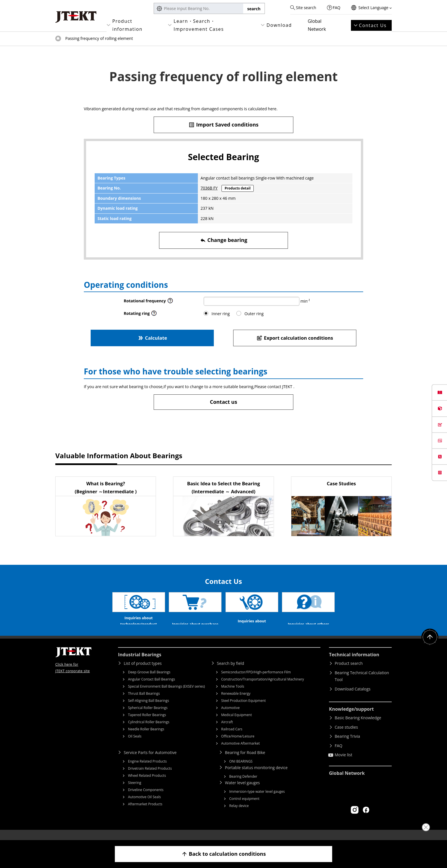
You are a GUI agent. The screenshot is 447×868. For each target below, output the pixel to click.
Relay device (239, 814)
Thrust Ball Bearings (144, 702)
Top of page (58, 38)
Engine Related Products (147, 770)
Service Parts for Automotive (150, 761)
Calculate (152, 338)
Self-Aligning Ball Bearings (149, 709)
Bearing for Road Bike (245, 761)
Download (279, 25)
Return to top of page (430, 646)
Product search (349, 672)
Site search (306, 8)
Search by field (230, 672)
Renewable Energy (236, 702)
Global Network (317, 25)
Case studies (346, 736)
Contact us (223, 402)
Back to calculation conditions (224, 854)
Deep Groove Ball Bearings (149, 681)
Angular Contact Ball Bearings (152, 688)
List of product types (143, 672)
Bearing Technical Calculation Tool (362, 685)
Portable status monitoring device (256, 776)
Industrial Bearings (140, 663)
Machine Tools (233, 695)
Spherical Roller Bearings (148, 716)
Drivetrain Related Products (150, 777)
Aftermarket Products (145, 813)
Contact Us (373, 25)
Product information (127, 25)
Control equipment (244, 807)
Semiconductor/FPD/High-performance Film (256, 681)
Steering (135, 791)
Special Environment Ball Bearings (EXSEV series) (166, 695)
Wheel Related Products (147, 784)
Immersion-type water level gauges (257, 800)
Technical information (354, 663)
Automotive (230, 716)
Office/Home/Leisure (238, 745)
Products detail (238, 188)
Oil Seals (135, 745)
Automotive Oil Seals (144, 805)
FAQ (337, 8)
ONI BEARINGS (241, 770)
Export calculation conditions (295, 338)
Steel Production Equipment (244, 709)
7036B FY (209, 188)
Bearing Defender (243, 785)
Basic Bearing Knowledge (358, 726)
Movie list (344, 763)
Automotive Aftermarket (240, 752)
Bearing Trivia (347, 745)
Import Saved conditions (223, 125)
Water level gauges (242, 791)
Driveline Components (146, 798)
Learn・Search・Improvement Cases (199, 25)
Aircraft (227, 731)
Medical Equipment (237, 723)
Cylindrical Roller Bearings (149, 731)
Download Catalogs (353, 697)
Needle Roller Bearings (146, 738)
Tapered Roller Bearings (147, 723)
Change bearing (224, 240)
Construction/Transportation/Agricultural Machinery (263, 688)
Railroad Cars (232, 738)
